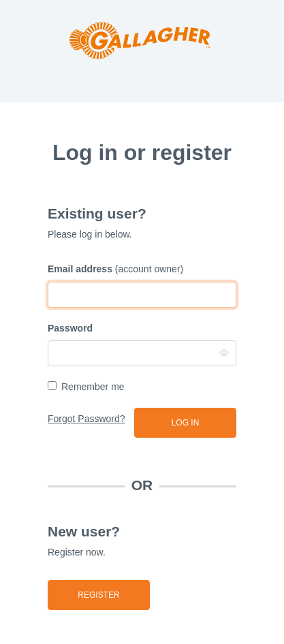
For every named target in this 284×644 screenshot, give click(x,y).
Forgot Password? (86, 419)
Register (98, 595)
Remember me (93, 387)
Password (70, 328)
